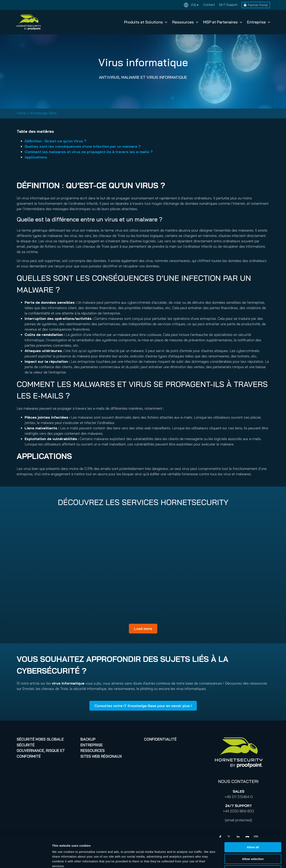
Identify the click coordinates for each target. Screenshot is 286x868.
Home (21, 113)
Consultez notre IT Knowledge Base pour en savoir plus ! (143, 706)
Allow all (253, 819)
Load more (143, 629)
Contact (209, 5)
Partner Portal (258, 5)
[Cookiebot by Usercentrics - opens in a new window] (26, 860)
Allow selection (253, 831)
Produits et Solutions (146, 22)
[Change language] (191, 5)
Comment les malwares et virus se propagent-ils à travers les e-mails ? (89, 152)
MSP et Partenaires (223, 22)
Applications (36, 157)
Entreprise (259, 22)
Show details (208, 860)
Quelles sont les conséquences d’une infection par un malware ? (83, 146)
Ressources (185, 22)
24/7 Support (228, 5)
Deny (253, 843)
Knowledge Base (43, 113)
